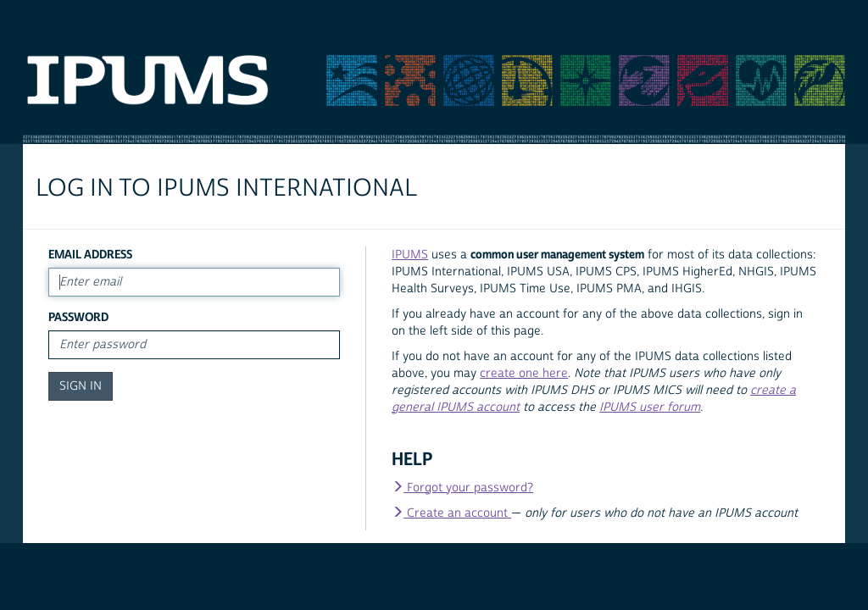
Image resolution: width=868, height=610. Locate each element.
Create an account (451, 513)
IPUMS (410, 255)
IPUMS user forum (650, 408)
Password (78, 317)
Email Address (90, 255)
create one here (524, 374)
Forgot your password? (462, 488)
